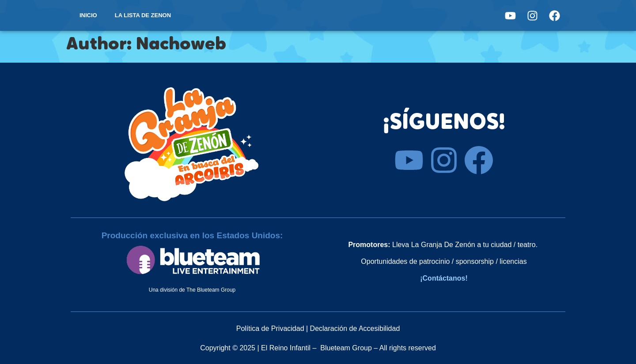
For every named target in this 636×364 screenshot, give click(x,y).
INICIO (88, 15)
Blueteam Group (346, 348)
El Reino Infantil (286, 348)
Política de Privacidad (270, 328)
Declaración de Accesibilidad (355, 328)
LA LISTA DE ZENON (143, 15)
